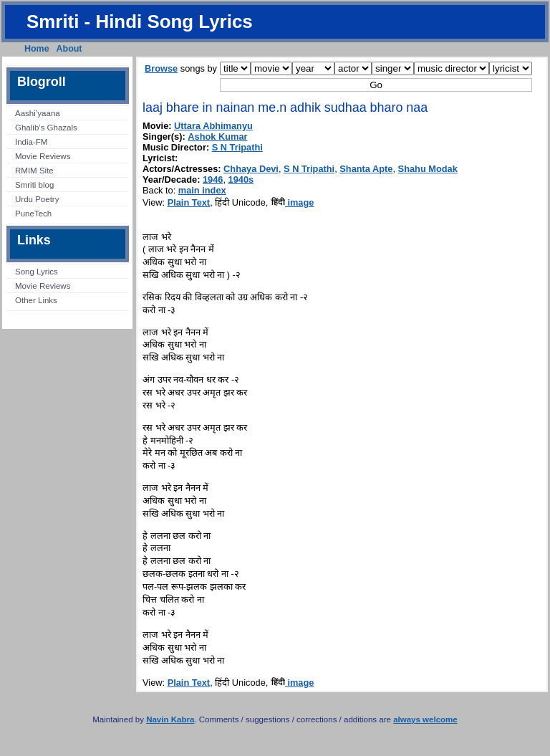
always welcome (425, 719)
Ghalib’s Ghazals (46, 128)
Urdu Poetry (37, 199)
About (69, 49)
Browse (161, 68)
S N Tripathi (237, 147)
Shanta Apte (366, 169)
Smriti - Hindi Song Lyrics (140, 21)
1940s (241, 180)
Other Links (36, 300)
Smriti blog (34, 185)
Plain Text (189, 202)
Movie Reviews (43, 156)
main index (202, 190)
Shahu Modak (428, 169)
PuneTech (33, 214)
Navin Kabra (170, 719)
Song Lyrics (37, 272)
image (293, 202)
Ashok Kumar (217, 137)
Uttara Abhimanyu (213, 126)
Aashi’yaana (38, 113)
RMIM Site (34, 171)
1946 (213, 180)
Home (37, 49)
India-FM (31, 142)
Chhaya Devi (251, 169)
